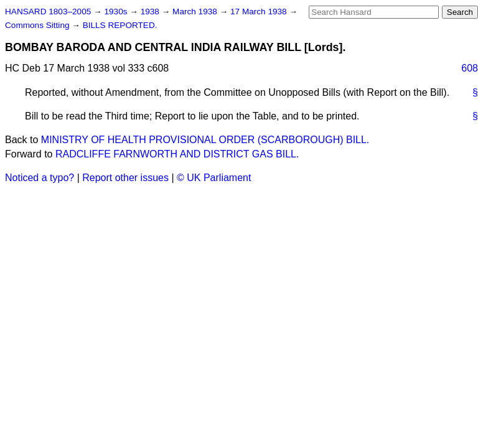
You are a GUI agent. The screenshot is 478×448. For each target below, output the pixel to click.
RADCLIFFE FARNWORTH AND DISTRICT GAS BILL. (177, 154)
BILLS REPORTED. (120, 25)
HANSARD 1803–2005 (48, 12)
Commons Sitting (38, 25)
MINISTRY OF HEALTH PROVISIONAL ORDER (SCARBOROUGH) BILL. (205, 140)
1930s (117, 12)
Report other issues (125, 178)
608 (470, 68)
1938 (151, 12)
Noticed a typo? (40, 178)
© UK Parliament (214, 178)
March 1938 (196, 12)
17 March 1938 (260, 12)
